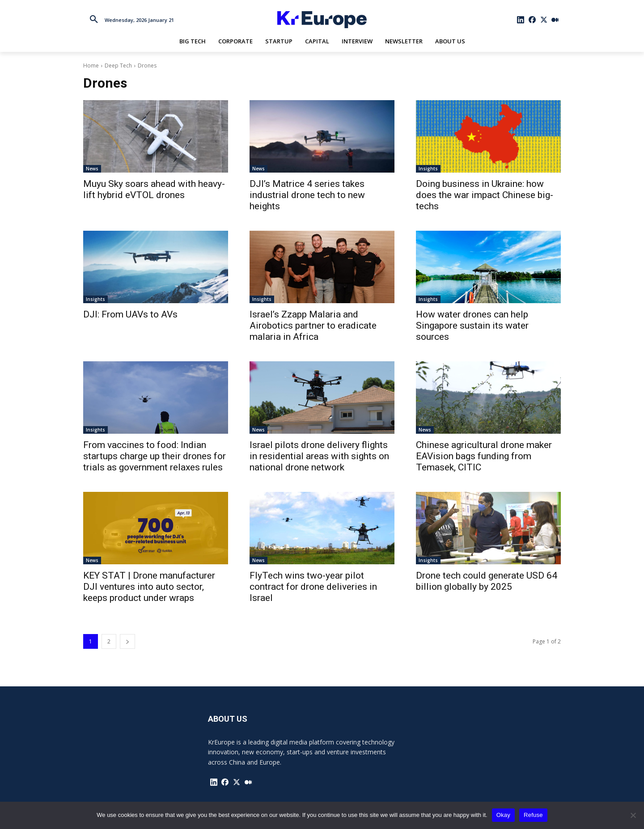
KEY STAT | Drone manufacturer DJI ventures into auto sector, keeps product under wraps (149, 587)
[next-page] (127, 641)
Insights (428, 169)
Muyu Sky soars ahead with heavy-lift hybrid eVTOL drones (154, 189)
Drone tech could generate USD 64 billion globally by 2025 (487, 581)
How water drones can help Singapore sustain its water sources (472, 326)
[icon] (521, 20)
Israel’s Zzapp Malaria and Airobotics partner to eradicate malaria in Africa (313, 326)
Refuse (533, 815)
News (92, 169)
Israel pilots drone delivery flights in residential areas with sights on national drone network (319, 456)
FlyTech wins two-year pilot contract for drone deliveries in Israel (313, 587)
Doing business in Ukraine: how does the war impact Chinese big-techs (485, 195)
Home (91, 66)
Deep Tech (118, 66)
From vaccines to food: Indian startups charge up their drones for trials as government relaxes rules (155, 456)
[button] (94, 20)
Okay (503, 815)
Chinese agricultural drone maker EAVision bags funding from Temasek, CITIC (484, 456)
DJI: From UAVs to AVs (130, 314)
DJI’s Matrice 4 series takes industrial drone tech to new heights (307, 195)
